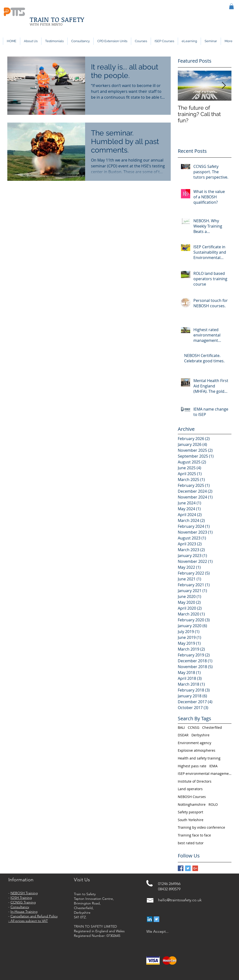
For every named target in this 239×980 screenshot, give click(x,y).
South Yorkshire (191, 820)
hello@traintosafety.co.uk (180, 900)
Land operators (190, 789)
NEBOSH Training (24, 893)
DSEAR (183, 735)
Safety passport (190, 812)
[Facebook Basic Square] (181, 868)
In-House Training (24, 912)
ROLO (213, 804)
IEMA (213, 766)
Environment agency (194, 743)
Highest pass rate (192, 766)
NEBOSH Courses (192, 797)
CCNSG (194, 727)
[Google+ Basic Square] (195, 868)
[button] (231, 6)
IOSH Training (21, 898)
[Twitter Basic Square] (188, 868)
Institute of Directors (195, 781)
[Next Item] (224, 86)
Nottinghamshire (192, 804)
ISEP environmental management (205, 773)
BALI (181, 727)
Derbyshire (200, 735)
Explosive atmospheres (197, 750)
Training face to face (194, 835)
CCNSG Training (23, 902)
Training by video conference (201, 827)
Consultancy (20, 907)
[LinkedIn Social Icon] (150, 919)
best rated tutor (191, 843)
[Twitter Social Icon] (156, 919)
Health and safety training (199, 758)
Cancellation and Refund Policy (34, 916)
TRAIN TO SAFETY (57, 19)
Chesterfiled (212, 727)
